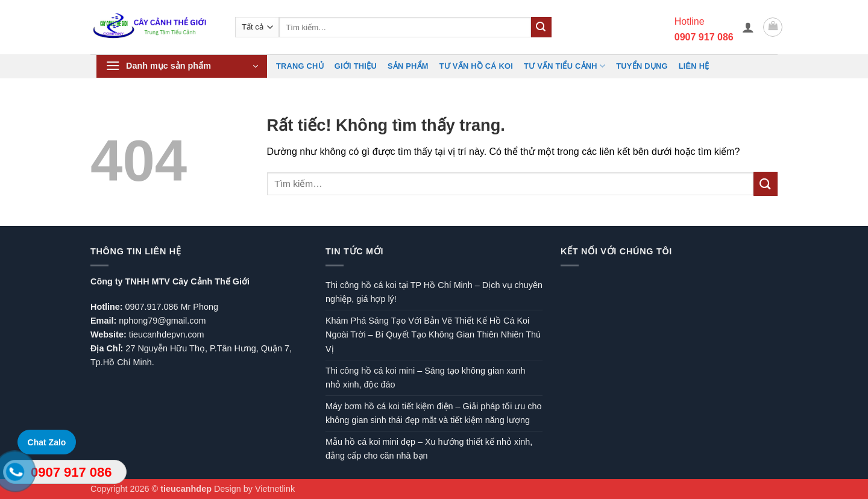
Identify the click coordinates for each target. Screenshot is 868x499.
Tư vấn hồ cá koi (476, 66)
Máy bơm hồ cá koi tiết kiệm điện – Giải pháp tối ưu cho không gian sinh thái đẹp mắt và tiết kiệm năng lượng (434, 413)
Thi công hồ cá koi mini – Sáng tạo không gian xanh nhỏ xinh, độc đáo (425, 378)
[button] (748, 27)
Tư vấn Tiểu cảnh (565, 66)
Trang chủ (300, 66)
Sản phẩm (408, 66)
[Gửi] (541, 27)
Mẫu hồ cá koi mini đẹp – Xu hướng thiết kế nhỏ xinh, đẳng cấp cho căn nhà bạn (429, 449)
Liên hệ (694, 66)
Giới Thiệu (356, 66)
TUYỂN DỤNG (642, 66)
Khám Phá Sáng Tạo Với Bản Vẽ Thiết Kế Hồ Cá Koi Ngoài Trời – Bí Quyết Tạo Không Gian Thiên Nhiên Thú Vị (433, 334)
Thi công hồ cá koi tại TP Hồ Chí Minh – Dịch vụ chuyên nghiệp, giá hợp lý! (434, 292)
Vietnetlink (275, 489)
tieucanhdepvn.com (167, 334)
